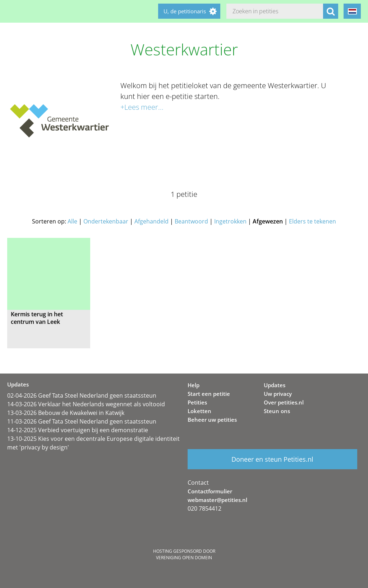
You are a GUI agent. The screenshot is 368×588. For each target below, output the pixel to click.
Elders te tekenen (312, 221)
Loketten (199, 411)
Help (194, 385)
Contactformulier (210, 491)
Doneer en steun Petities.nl (272, 459)
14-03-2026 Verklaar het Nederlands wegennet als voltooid (86, 404)
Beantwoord (191, 221)
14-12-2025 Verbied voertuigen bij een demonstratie (78, 430)
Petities (197, 402)
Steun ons (277, 411)
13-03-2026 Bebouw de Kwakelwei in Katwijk (66, 413)
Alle (72, 221)
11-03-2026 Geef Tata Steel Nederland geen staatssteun (82, 421)
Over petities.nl (284, 402)
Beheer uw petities (212, 420)
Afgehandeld (151, 221)
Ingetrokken (230, 221)
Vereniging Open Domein (184, 558)
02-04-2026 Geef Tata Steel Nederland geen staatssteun (82, 395)
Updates (275, 385)
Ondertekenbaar (106, 221)
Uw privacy (278, 394)
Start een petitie (209, 394)
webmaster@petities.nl (217, 500)
